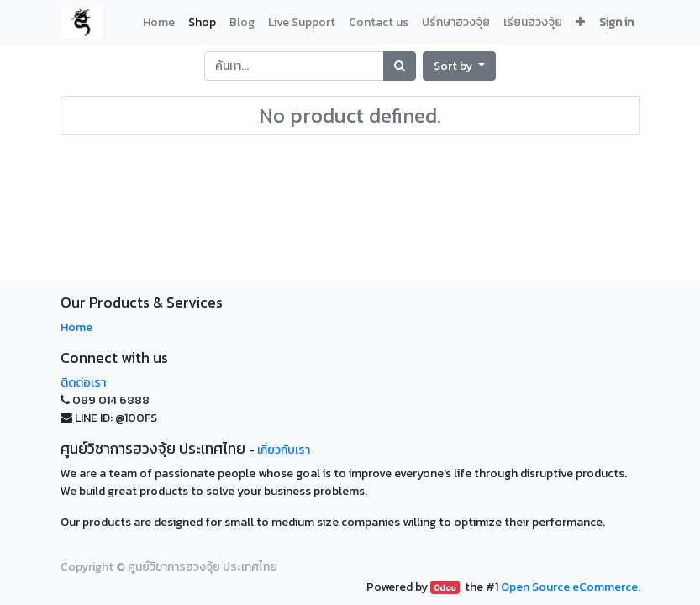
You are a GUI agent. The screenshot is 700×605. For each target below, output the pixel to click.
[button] (459, 66)
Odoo (445, 587)
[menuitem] (159, 22)
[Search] (400, 66)
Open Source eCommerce (569, 587)
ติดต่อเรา (83, 383)
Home (76, 327)
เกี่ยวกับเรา (284, 450)
